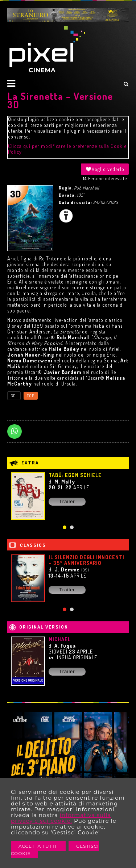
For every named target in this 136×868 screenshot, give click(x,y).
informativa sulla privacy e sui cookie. (61, 818)
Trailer (67, 501)
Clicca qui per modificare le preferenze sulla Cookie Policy (67, 149)
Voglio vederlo (105, 169)
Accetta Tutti (38, 846)
